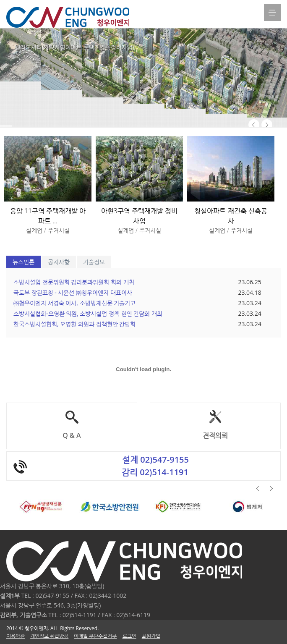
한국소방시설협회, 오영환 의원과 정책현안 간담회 (74, 324)
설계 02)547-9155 (155, 459)
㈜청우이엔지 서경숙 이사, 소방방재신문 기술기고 (74, 303)
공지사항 (59, 262)
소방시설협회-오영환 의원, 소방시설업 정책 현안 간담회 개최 (88, 313)
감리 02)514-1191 (155, 472)
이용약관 (16, 636)
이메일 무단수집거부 (95, 636)
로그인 (129, 636)
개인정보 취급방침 (49, 636)
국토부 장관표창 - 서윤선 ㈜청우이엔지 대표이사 (73, 292)
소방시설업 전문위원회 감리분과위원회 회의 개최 (74, 282)
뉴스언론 (23, 262)
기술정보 (94, 262)
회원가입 (151, 636)
